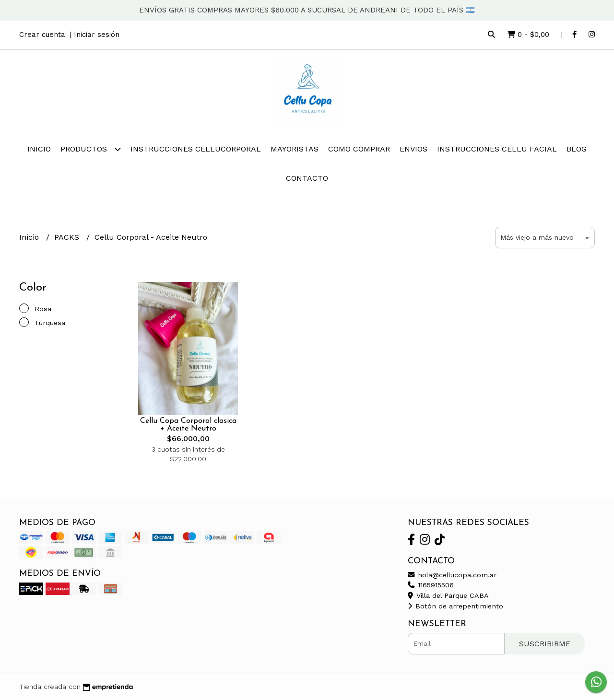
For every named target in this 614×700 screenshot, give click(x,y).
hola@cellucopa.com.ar (452, 575)
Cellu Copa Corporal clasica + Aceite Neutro (188, 425)
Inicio (39, 149)
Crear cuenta (42, 35)
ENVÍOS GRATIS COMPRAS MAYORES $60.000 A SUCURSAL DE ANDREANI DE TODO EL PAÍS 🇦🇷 (307, 10)
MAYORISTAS (295, 149)
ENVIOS (413, 149)
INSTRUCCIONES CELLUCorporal (196, 149)
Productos (91, 149)
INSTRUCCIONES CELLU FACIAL (497, 149)
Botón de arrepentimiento (455, 606)
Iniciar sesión (97, 35)
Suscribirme (545, 644)
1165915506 (431, 585)
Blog (577, 149)
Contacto (307, 178)
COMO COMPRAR (359, 149)
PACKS (68, 237)
